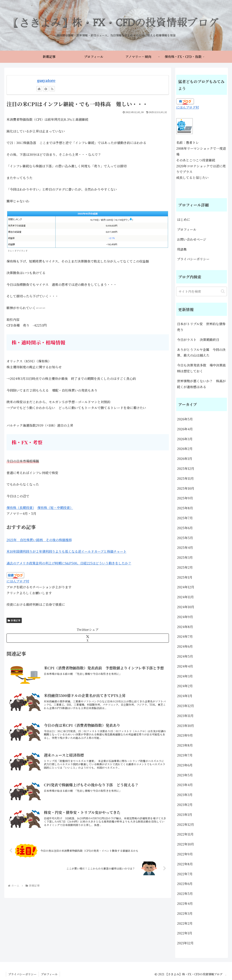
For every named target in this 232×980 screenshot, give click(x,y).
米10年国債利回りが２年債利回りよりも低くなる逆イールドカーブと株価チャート (66, 551)
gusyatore (46, 80)
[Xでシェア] (88, 638)
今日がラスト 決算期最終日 (200, 340)
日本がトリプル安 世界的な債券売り (201, 327)
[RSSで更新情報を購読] (52, 89)
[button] (223, 291)
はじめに (183, 220)
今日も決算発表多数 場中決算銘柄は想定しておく (201, 368)
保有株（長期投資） (20, 508)
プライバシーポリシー (193, 259)
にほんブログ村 (18, 581)
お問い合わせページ (192, 239)
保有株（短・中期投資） (55, 508)
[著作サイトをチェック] (39, 89)
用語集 (182, 249)
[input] (202, 291)
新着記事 (14, 620)
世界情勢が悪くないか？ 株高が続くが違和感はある (201, 384)
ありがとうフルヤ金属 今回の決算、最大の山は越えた (201, 353)
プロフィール (187, 229)
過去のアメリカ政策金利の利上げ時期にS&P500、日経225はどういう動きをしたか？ (69, 563)
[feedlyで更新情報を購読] (46, 89)
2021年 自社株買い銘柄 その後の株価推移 (39, 540)
